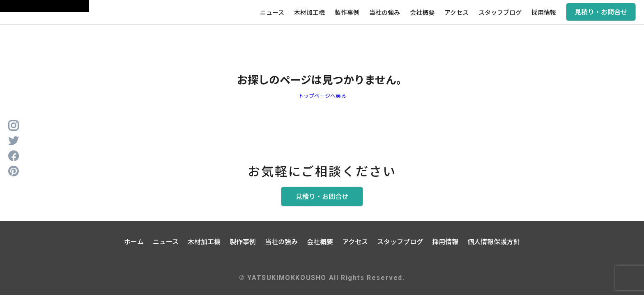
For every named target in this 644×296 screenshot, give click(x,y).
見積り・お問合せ (601, 12)
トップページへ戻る (322, 96)
